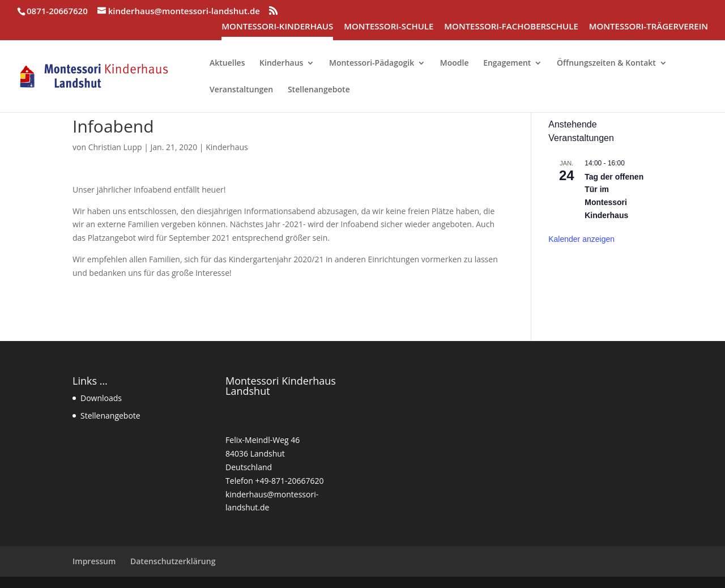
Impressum (94, 561)
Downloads (101, 398)
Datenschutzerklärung (173, 561)
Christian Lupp (115, 147)
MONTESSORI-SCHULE (389, 27)
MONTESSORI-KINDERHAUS (277, 27)
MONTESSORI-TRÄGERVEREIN (649, 27)
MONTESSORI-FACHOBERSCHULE (511, 27)
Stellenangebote (110, 416)
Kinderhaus (227, 147)
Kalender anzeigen (581, 239)
